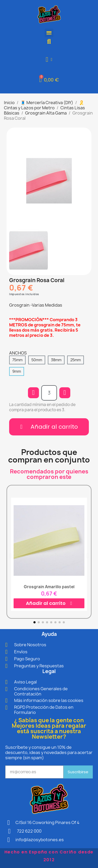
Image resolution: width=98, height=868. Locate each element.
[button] (49, 42)
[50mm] (37, 360)
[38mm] (56, 360)
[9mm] (17, 371)
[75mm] (17, 360)
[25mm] (76, 360)
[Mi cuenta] (49, 59)
